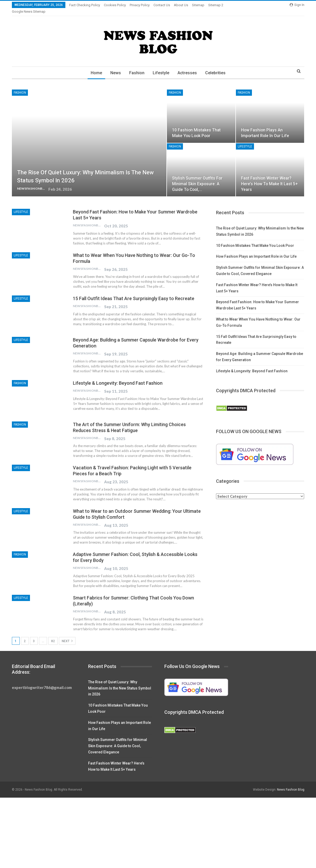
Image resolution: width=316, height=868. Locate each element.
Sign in (297, 5)
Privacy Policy (140, 5)
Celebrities (217, 67)
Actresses (188, 67)
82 (53, 635)
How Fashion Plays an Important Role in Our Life (256, 250)
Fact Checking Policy (85, 5)
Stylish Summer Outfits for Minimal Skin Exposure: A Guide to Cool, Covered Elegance (118, 740)
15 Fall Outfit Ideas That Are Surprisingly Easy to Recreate (134, 292)
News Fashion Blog (291, 783)
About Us (181, 5)
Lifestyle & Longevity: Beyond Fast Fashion (118, 377)
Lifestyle (161, 67)
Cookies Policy (115, 5)
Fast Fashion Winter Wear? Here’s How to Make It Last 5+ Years (269, 178)
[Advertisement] (155, 830)
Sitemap (198, 5)
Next (67, 635)
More (214, 5)
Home (94, 67)
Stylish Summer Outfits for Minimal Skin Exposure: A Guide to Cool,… (197, 178)
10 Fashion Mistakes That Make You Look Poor (255, 239)
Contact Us (162, 5)
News (114, 67)
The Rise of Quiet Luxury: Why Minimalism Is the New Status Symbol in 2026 (120, 682)
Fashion (136, 67)
